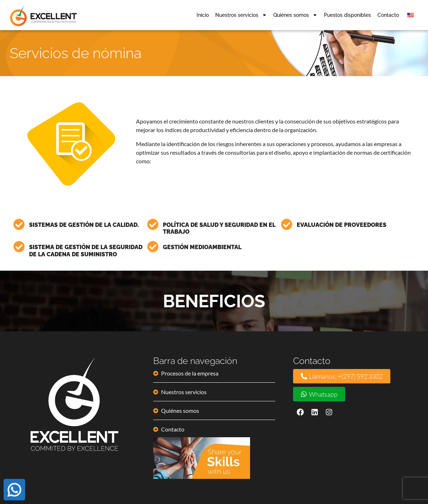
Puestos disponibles (347, 14)
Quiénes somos (295, 14)
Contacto (388, 14)
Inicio (203, 14)
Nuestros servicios (241, 14)
